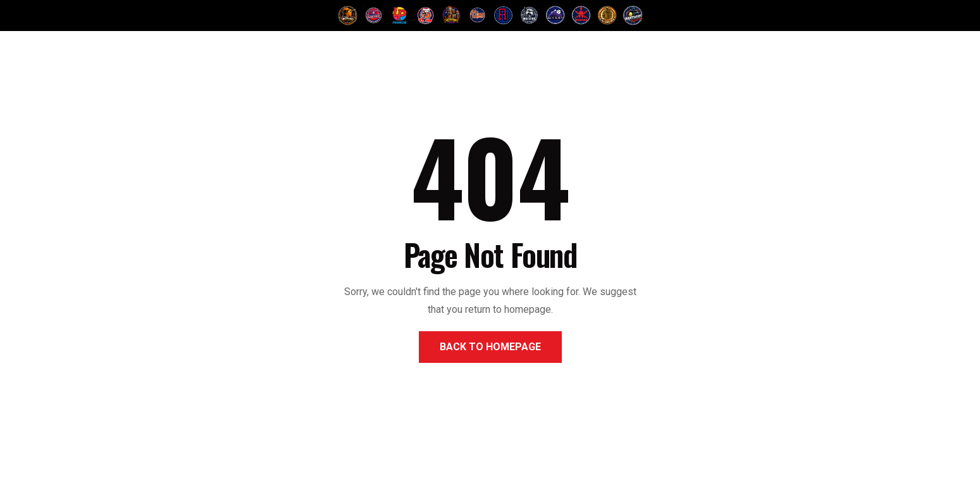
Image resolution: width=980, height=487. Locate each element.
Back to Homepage (490, 347)
